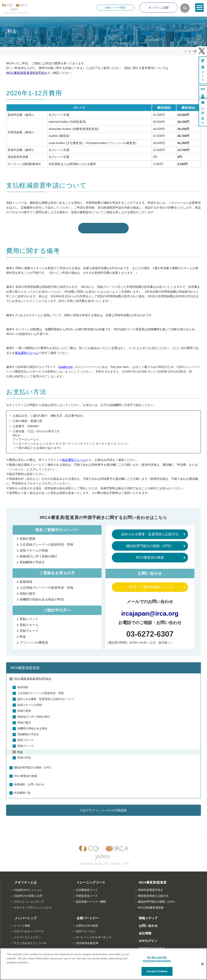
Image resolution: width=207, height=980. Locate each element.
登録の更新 (27, 537)
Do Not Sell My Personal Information (157, 959)
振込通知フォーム (27, 351)
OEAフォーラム (85, 930)
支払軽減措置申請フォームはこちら (103, 226)
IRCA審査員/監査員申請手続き (33, 677)
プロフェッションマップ (29, 900)
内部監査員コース (87, 894)
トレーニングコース (87, 881)
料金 (23, 635)
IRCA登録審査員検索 (151, 906)
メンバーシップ (21, 916)
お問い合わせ (144, 924)
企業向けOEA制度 (87, 924)
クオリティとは (21, 881)
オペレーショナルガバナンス (94, 936)
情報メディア (144, 916)
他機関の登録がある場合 (32, 727)
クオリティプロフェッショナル (33, 906)
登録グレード (29, 629)
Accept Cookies (157, 971)
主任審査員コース (87, 888)
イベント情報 (22, 924)
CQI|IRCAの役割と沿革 (28, 894)
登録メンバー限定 (115, 8)
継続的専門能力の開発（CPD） (150, 544)
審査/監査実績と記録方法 (153, 894)
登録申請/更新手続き (151, 888)
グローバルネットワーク (29, 930)
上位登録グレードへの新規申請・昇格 (46, 543)
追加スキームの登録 (34, 549)
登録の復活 (27, 592)
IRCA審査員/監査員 (25, 666)
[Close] (202, 964)
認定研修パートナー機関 (91, 900)
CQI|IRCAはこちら (148, 946)
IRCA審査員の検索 (150, 556)
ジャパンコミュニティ (27, 936)
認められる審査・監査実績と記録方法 (150, 532)
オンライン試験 (159, 8)
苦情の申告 (24, 756)
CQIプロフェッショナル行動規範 (104, 809)
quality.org (66, 365)
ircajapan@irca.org (150, 611)
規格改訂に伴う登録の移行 (39, 555)
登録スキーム (29, 623)
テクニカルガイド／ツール (30, 941)
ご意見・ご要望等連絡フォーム (150, 585)
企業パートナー (83, 916)
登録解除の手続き (32, 560)
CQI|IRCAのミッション (28, 888)
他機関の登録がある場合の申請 (42, 597)
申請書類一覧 (22, 791)
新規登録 (26, 580)
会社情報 (141, 931)
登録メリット (29, 617)
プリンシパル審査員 (34, 641)
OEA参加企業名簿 (87, 941)
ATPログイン (144, 939)
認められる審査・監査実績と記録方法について (46, 697)
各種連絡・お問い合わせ (29, 783)
